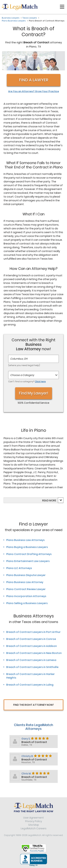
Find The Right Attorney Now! (33, 705)
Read (49, 500)
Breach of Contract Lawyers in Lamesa (31, 660)
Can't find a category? (27, 381)
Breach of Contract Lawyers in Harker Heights (30, 676)
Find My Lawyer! (34, 393)
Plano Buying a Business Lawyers (27, 547)
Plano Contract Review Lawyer (26, 589)
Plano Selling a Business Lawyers (27, 603)
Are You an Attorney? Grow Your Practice (34, 91)
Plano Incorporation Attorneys (26, 596)
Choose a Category (22, 375)
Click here (40, 381)
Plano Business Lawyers (14, 21)
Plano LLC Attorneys (19, 568)
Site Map (34, 825)
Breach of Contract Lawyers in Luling (30, 685)
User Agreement (33, 818)
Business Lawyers (11, 18)
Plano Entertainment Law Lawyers (28, 561)
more (53, 500)
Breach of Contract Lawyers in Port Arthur (33, 632)
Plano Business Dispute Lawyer (26, 575)
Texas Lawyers (30, 18)
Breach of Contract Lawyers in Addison (32, 646)
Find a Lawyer (34, 80)
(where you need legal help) (24, 365)
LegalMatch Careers (34, 828)
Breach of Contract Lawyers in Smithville (32, 667)
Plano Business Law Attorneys (25, 540)
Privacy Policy (34, 821)
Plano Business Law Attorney (25, 582)
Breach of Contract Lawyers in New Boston (34, 653)
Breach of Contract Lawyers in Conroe (31, 639)
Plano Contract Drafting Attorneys (29, 554)
